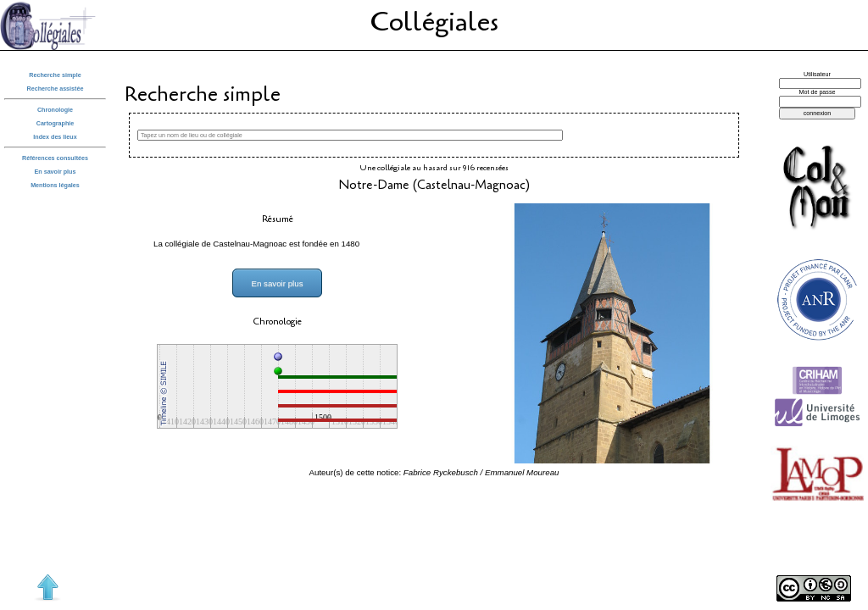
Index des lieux (55, 137)
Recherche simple (55, 75)
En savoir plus (56, 172)
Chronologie (55, 110)
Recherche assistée (56, 89)
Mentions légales (55, 186)
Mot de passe (818, 92)
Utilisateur (817, 75)
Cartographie (56, 124)
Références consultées (55, 158)
